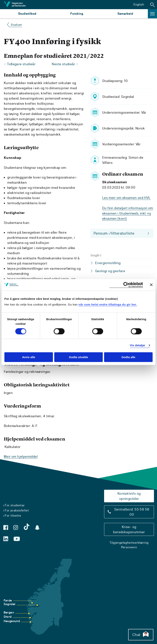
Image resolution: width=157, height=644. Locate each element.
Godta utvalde (78, 357)
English (139, 4)
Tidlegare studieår (21, 64)
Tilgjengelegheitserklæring (129, 542)
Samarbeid (125, 14)
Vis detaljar (138, 345)
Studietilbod (27, 14)
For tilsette (13, 515)
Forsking (77, 14)
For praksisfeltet (17, 510)
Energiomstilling (108, 263)
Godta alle (128, 357)
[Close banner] (151, 285)
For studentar (15, 505)
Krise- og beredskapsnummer (129, 529)
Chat (140, 634)
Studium (16, 25)
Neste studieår (63, 64)
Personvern (129, 547)
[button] (152, 5)
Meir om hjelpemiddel (21, 456)
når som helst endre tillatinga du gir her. (108, 304)
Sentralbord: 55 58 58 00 (132, 512)
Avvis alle (29, 357)
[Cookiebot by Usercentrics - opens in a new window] (126, 285)
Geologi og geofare (110, 271)
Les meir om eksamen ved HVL (126, 198)
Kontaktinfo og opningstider (129, 496)
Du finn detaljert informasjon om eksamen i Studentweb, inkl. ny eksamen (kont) (128, 213)
